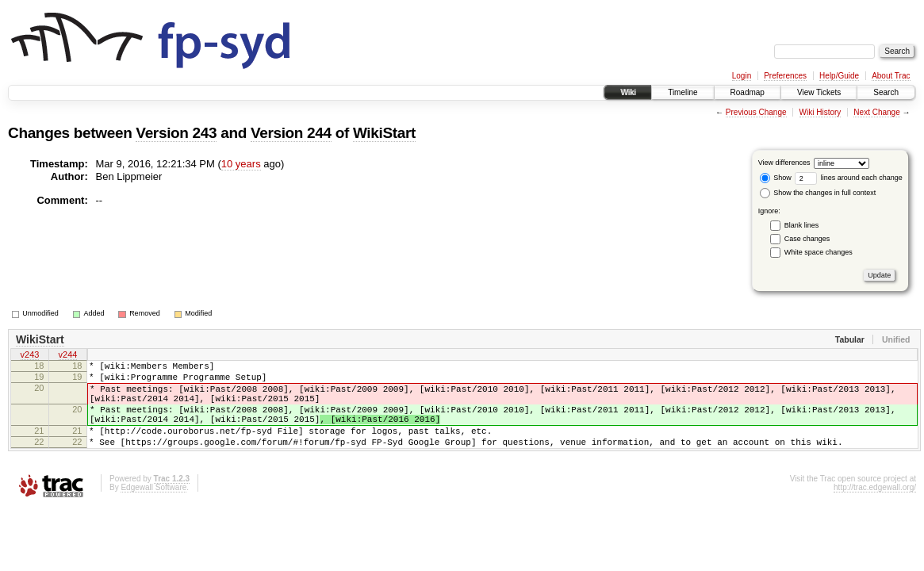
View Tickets (819, 92)
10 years (241, 164)
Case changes (807, 239)
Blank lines (802, 225)
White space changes (819, 252)
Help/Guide (839, 76)
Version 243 (176, 133)
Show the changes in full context (818, 193)
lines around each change (849, 178)
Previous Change (756, 112)
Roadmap (748, 92)
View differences (784, 163)
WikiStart (384, 133)
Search (886, 92)
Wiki (628, 92)
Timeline (682, 92)
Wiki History (820, 112)
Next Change (876, 112)
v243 (30, 356)
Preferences (785, 76)
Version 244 (291, 133)
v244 (68, 356)
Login (742, 76)
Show (776, 178)
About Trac (891, 76)
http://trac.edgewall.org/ (875, 509)
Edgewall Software (153, 509)
